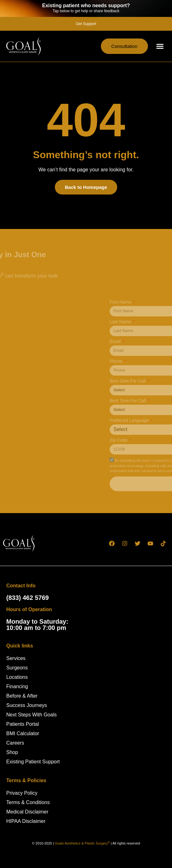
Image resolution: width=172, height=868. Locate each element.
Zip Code (149, 440)
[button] (160, 46)
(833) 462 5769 (28, 598)
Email (146, 342)
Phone (146, 361)
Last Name (151, 322)
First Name (151, 302)
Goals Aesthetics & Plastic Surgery (82, 843)
